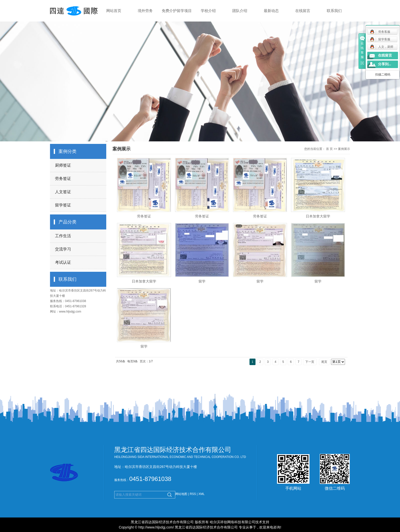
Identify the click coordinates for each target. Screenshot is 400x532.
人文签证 (63, 192)
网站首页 (114, 11)
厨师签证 (63, 165)
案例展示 (344, 149)
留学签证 (63, 205)
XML (202, 494)
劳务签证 (63, 179)
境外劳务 (145, 11)
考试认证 (63, 262)
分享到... (385, 64)
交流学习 (63, 249)
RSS (193, 494)
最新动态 (271, 11)
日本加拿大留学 (318, 216)
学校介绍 (208, 11)
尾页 (324, 362)
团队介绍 (240, 11)
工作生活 (63, 236)
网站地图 (182, 494)
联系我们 (334, 11)
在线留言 (303, 11)
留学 (202, 281)
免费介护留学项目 (177, 11)
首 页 (329, 149)
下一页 (310, 362)
